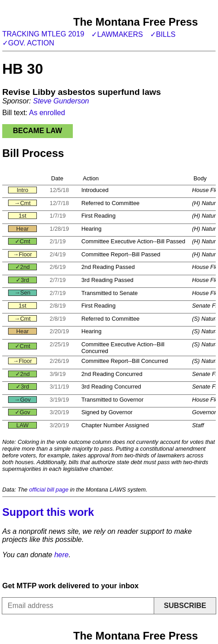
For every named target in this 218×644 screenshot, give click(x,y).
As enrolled (47, 113)
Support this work (48, 512)
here (62, 555)
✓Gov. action (28, 43)
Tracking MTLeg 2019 (43, 34)
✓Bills (163, 34)
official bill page (49, 490)
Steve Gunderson (61, 101)
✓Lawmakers (117, 34)
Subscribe (185, 606)
